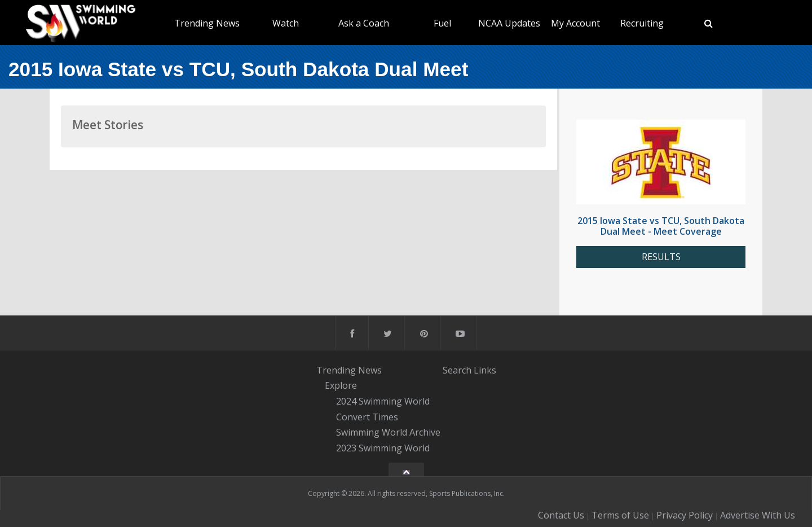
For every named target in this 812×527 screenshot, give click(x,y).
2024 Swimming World (383, 401)
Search (457, 370)
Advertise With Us (758, 515)
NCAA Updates (509, 23)
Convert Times (367, 417)
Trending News (207, 23)
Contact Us (561, 515)
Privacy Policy (685, 515)
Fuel (442, 23)
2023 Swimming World (383, 448)
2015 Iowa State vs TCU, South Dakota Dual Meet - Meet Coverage (661, 226)
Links (485, 370)
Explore (341, 385)
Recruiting (642, 23)
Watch (286, 23)
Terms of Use (620, 515)
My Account (575, 23)
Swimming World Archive (388, 433)
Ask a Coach (364, 23)
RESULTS (661, 257)
